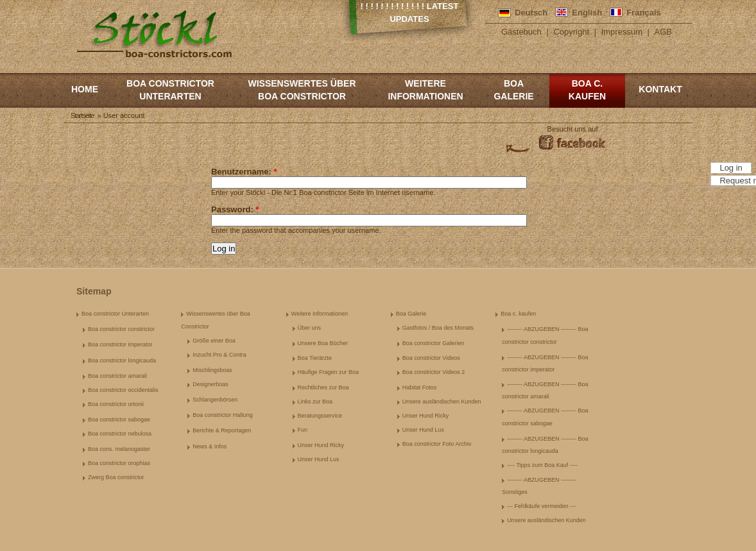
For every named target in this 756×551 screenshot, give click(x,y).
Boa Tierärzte (315, 358)
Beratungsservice (320, 416)
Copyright (571, 32)
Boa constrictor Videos (431, 358)
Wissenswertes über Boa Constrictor (302, 90)
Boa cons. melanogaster (119, 449)
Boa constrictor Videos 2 (434, 372)
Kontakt (660, 89)
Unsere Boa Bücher (323, 343)
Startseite (82, 115)
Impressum (622, 32)
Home (85, 89)
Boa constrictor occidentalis (123, 390)
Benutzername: (244, 172)
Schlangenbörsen (215, 400)
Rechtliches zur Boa (323, 387)
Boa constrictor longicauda (122, 360)
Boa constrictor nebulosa (120, 434)
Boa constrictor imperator (120, 344)
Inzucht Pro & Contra (219, 355)
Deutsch (531, 13)
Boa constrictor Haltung (223, 415)
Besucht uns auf (573, 129)
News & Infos (210, 446)
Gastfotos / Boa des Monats (438, 328)
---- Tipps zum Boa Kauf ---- (542, 465)
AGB (663, 32)
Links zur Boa (315, 402)
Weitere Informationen (425, 90)
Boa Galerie (513, 90)
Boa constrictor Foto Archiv (437, 444)
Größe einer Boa (214, 341)
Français (643, 13)
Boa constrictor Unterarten (170, 90)
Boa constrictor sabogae (119, 420)
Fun (303, 430)
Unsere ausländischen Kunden (442, 402)
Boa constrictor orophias (119, 463)
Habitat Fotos (420, 387)
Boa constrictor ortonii (116, 404)
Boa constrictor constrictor (121, 329)
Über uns (310, 328)
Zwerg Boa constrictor (116, 477)
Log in (731, 168)
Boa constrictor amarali (117, 376)
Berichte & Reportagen (222, 430)
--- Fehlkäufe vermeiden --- (541, 506)
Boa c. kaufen (587, 90)
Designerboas (210, 384)
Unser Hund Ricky (321, 445)
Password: (235, 209)
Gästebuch (521, 32)
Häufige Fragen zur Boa (329, 372)
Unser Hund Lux (319, 459)
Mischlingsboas (212, 370)
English (587, 13)
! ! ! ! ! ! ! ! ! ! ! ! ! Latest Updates (410, 13)
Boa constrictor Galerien (434, 343)
